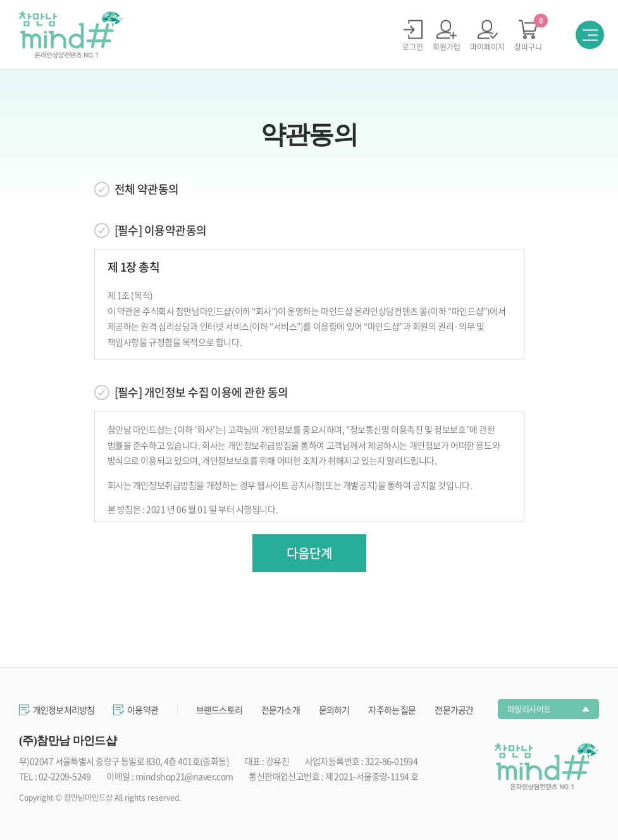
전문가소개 (281, 710)
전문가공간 (454, 710)
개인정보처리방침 (64, 710)
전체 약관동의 (147, 189)
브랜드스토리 (219, 710)
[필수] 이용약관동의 (161, 230)
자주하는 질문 (392, 710)
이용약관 (143, 710)
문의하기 (334, 710)
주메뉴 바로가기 (0, 0)
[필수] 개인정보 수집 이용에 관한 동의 (201, 392)
